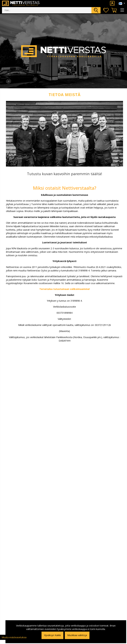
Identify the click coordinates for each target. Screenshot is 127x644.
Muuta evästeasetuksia (14, 637)
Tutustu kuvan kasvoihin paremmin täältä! (65, 174)
